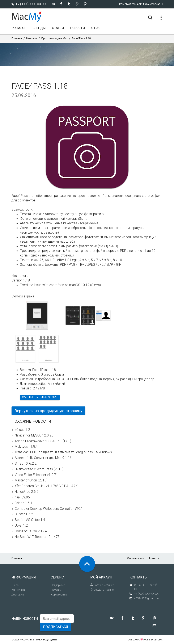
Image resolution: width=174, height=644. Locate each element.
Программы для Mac (55, 38)
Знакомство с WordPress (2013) (39, 469)
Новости (32, 38)
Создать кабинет (103, 590)
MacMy (24, 640)
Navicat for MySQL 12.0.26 (34, 435)
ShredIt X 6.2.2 (26, 464)
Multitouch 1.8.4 (26, 447)
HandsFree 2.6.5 (27, 492)
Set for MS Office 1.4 (30, 520)
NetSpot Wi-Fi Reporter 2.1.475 (37, 537)
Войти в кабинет (102, 585)
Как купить (19, 590)
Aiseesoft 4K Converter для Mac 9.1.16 (43, 458)
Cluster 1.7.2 (24, 514)
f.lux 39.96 (22, 497)
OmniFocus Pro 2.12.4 (31, 531)
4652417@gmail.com (147, 598)
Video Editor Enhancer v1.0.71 (36, 475)
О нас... (16, 585)
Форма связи (135, 558)
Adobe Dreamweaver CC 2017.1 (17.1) (43, 441)
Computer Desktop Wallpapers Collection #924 (49, 509)
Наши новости (25, 619)
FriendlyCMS (155, 640)
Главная (17, 38)
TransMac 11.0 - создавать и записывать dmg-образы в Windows (63, 452)
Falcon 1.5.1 (24, 503)
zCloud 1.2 (22, 430)
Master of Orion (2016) (31, 480)
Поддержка (58, 585)
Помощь (56, 590)
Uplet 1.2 (21, 526)
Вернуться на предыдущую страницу (48, 411)
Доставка (18, 595)
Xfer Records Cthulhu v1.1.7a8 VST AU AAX (46, 486)
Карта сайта (59, 595)
